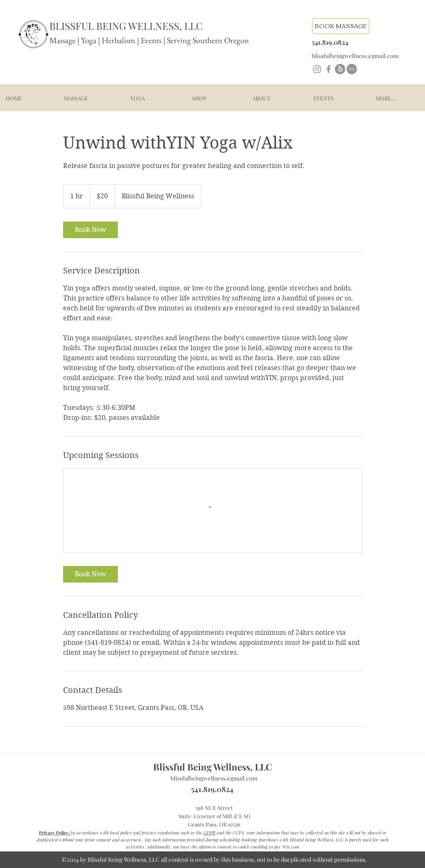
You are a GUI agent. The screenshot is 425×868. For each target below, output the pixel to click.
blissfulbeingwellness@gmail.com (214, 778)
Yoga (89, 40)
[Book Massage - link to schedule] (341, 26)
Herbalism (118, 40)
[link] (90, 230)
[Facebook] (329, 69)
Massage (62, 40)
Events (152, 40)
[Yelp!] (340, 69)
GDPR (209, 833)
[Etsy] (352, 69)
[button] (76, 98)
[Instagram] (317, 69)
